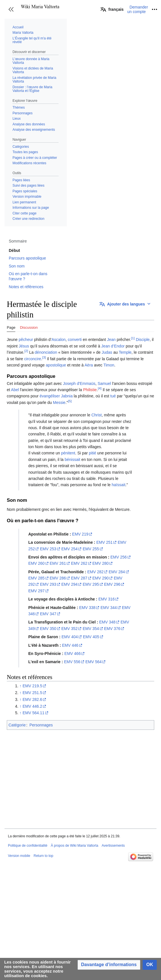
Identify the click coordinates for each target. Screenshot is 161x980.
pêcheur (26, 340)
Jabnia (67, 396)
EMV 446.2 (32, 706)
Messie (59, 402)
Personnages (41, 725)
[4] (100, 388)
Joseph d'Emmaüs (79, 383)
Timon (109, 365)
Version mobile (19, 856)
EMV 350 (48, 629)
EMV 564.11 (34, 713)
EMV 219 (80, 534)
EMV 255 (91, 549)
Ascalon (59, 340)
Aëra (89, 365)
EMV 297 (37, 591)
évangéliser (50, 396)
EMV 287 (79, 578)
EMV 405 (91, 637)
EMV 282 (96, 572)
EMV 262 (79, 563)
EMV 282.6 (32, 699)
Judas (107, 352)
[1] (133, 338)
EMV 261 (58, 563)
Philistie (90, 390)
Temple (125, 352)
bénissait (72, 460)
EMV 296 (112, 584)
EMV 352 (70, 629)
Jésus (24, 346)
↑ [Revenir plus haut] (21, 686)
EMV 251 (104, 542)
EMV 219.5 (32, 686)
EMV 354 (91, 629)
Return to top (43, 856)
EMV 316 (107, 599)
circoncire (33, 359)
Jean (111, 340)
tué (113, 396)
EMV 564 (94, 662)
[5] (70, 401)
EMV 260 (37, 563)
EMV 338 (87, 608)
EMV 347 (48, 614)
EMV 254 (70, 549)
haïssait (119, 485)
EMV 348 (107, 622)
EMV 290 (100, 578)
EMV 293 (48, 584)
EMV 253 (48, 549)
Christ (97, 415)
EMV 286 (58, 578)
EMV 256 (119, 557)
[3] (44, 357)
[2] (26, 351)
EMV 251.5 (32, 693)
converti (75, 340)
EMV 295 (91, 584)
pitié (93, 453)
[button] (11, 9)
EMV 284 (117, 572)
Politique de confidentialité (28, 846)
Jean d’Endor (113, 346)
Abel (15, 390)
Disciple (143, 340)
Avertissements (113, 846)
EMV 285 (37, 578)
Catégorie (17, 725)
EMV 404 (70, 637)
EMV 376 (112, 629)
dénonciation (46, 352)
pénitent (68, 453)
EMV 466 (73, 654)
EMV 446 (70, 645)
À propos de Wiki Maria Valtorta (74, 846)
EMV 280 (100, 563)
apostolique (56, 365)
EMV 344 (109, 608)
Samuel (104, 383)
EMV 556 (72, 662)
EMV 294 (70, 584)
